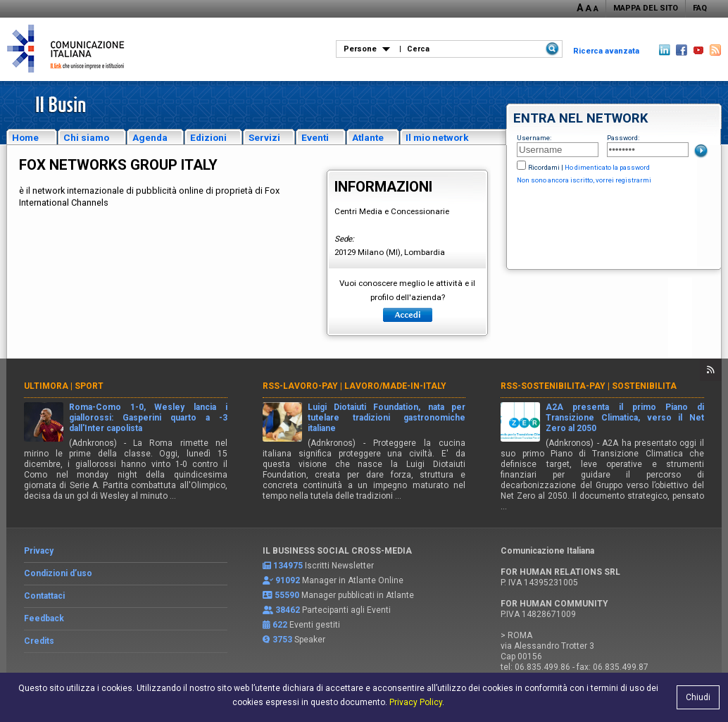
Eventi (315, 137)
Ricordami (544, 167)
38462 (288, 610)
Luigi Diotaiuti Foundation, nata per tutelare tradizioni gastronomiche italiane (387, 418)
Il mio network (437, 137)
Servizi (264, 137)
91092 (288, 580)
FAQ (700, 8)
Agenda (150, 137)
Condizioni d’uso (58, 573)
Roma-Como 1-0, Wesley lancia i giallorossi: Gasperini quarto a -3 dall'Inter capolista (148, 418)
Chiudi (698, 697)
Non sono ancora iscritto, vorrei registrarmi (584, 180)
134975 (288, 566)
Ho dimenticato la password (607, 167)
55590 (287, 595)
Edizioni (208, 137)
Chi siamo (86, 137)
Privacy (39, 551)
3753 (282, 640)
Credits (39, 641)
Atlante (368, 137)
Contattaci (44, 596)
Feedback (44, 618)
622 (280, 625)
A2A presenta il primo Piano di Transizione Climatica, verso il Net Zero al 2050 (625, 418)
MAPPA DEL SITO (646, 8)
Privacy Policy (416, 702)
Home (25, 137)
